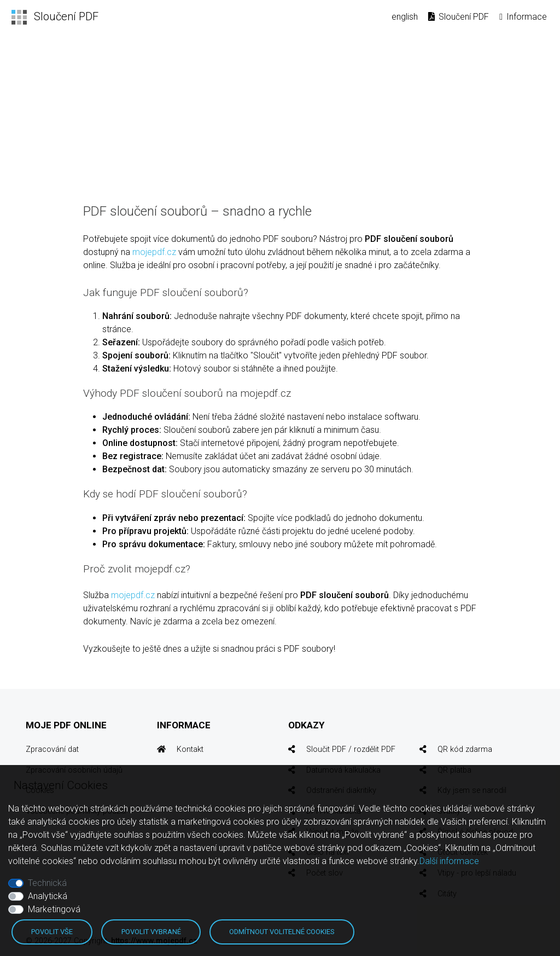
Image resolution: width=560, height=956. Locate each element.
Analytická (48, 896)
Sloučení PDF (458, 17)
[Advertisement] (280, 117)
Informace (522, 17)
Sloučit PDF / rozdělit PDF (351, 749)
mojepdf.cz (154, 252)
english (405, 17)
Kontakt (190, 749)
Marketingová (54, 909)
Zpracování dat (52, 749)
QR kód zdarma (465, 749)
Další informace (449, 861)
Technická (47, 883)
